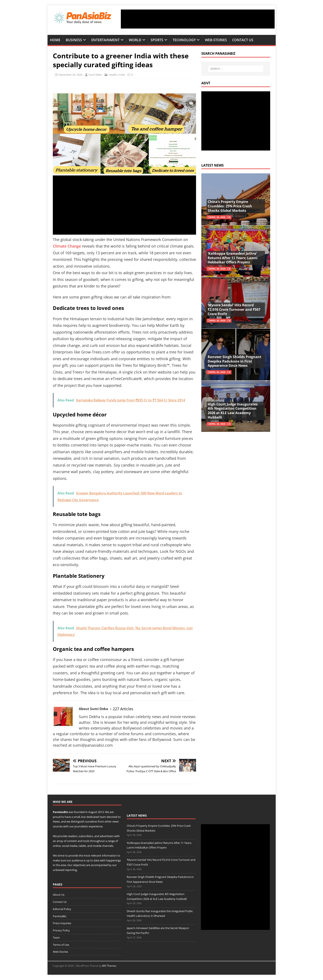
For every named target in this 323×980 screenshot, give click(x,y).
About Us (59, 895)
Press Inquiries (62, 923)
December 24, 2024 (71, 75)
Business (74, 40)
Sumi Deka (95, 75)
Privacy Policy (61, 930)
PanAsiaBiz (60, 812)
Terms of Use (61, 945)
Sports (157, 40)
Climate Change (67, 246)
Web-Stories (216, 40)
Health (113, 75)
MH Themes (109, 966)
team (103, 817)
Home (55, 40)
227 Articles (123, 709)
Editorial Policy (62, 909)
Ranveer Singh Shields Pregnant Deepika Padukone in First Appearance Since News (234, 361)
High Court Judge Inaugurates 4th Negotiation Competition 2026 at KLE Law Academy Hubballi (233, 411)
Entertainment (105, 40)
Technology (184, 40)
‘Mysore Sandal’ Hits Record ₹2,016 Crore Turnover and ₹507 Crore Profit (234, 309)
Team (56, 938)
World (135, 40)
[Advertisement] (198, 19)
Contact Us (243, 40)
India (122, 75)
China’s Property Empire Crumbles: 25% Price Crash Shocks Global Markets (230, 206)
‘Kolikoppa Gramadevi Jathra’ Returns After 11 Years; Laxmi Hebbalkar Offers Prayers (233, 258)
